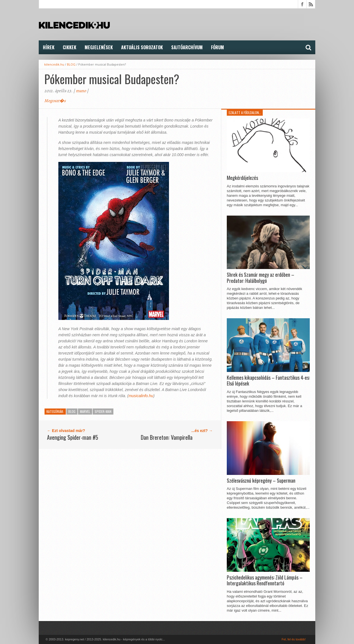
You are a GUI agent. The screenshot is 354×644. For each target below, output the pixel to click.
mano (81, 91)
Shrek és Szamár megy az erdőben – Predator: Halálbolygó (261, 278)
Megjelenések (99, 47)
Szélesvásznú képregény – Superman (261, 481)
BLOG (71, 64)
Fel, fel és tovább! (294, 639)
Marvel (85, 411)
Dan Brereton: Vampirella (167, 437)
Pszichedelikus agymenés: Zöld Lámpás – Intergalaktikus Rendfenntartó (265, 580)
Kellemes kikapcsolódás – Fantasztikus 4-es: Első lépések (268, 381)
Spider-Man (103, 411)
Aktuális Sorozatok (142, 47)
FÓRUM (218, 47)
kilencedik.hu (54, 64)
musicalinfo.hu (141, 396)
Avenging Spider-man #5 (73, 437)
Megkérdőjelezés (242, 178)
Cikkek (70, 47)
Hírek (49, 47)
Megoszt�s (55, 101)
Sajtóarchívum (187, 47)
